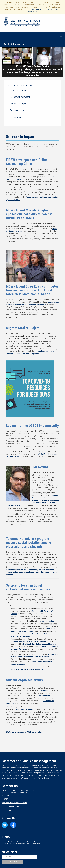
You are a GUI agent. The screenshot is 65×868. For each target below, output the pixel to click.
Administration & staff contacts (14, 803)
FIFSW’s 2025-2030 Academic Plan (15, 844)
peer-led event (44, 696)
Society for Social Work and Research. (27, 669)
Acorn (32, 841)
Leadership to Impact (20, 97)
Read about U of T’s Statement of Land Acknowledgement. (30, 778)
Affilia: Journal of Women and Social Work (29, 641)
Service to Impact (19, 104)
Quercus (24, 841)
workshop (45, 690)
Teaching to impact (19, 110)
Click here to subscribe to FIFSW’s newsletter (24, 732)
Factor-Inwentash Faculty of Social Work (22, 22)
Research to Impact (19, 90)
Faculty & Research (14, 44)
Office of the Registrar (11, 806)
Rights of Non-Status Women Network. (40, 644)
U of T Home (36, 844)
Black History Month (24, 709)
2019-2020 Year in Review (20, 85)
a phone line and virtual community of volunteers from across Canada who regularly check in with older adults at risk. (32, 500)
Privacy (16, 841)
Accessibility (7, 841)
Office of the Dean (9, 810)
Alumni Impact (17, 117)
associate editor (47, 621)
